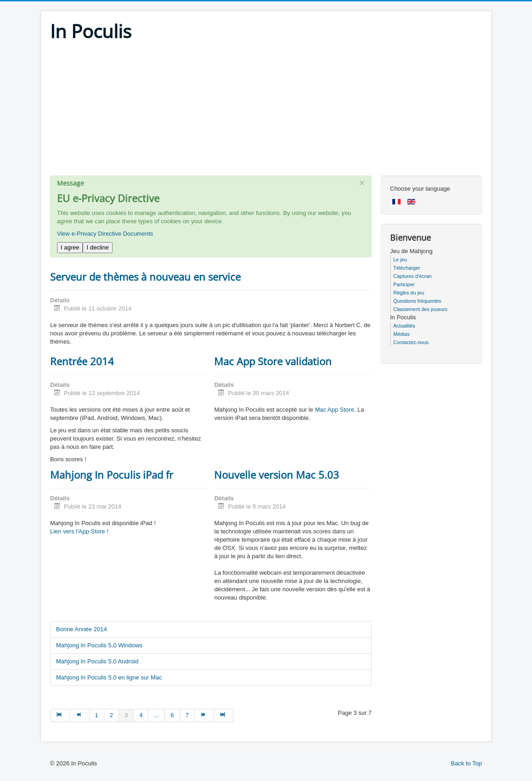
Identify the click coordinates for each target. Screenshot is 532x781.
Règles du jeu (409, 293)
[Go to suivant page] (204, 715)
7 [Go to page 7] (187, 715)
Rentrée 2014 (82, 361)
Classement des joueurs (420, 309)
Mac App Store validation (273, 361)
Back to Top (466, 763)
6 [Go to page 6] (172, 715)
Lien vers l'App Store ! (79, 531)
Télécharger (407, 268)
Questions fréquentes (417, 301)
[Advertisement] (266, 111)
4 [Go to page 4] (141, 715)
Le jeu (400, 260)
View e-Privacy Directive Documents (105, 234)
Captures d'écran (412, 276)
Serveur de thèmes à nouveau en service (145, 277)
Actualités (404, 326)
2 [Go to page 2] (111, 715)
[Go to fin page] (224, 715)
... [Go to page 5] (156, 715)
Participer (404, 284)
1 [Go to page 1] (97, 715)
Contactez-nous (411, 342)
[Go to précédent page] (79, 715)
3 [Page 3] (126, 715)
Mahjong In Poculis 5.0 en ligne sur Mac (109, 677)
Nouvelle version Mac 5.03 (277, 475)
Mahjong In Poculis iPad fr (112, 475)
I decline (97, 247)
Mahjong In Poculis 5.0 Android (97, 661)
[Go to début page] (60, 715)
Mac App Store (334, 410)
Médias (401, 334)
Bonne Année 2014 (82, 629)
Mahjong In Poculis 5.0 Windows (99, 645)
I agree (70, 247)
